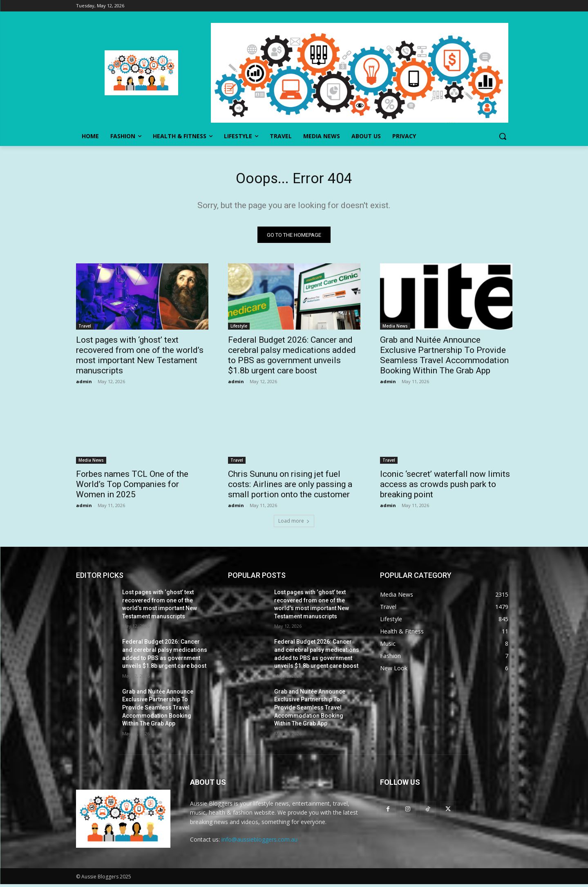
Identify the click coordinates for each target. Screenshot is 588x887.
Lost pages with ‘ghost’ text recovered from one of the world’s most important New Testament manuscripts (140, 358)
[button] (503, 136)
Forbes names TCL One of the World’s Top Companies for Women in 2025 (132, 487)
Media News (395, 329)
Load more (294, 524)
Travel (85, 329)
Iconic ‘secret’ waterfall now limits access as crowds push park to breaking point (445, 487)
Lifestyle (239, 329)
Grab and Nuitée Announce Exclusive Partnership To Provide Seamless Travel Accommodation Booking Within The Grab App (444, 358)
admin (84, 384)
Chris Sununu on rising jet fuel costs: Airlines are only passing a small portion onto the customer (290, 487)
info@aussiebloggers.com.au (259, 842)
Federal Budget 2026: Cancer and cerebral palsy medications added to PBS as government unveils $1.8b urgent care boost (292, 358)
